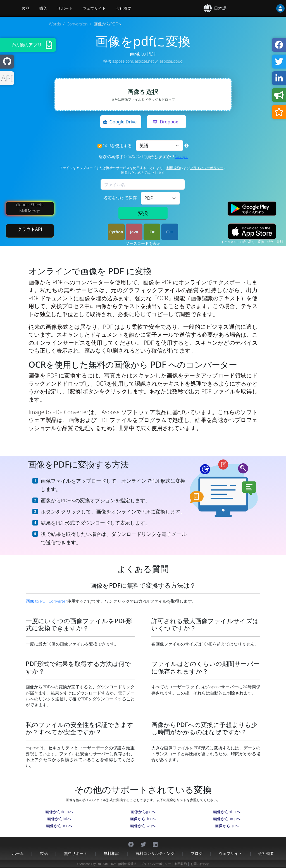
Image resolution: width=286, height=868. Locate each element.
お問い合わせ (200, 864)
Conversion (77, 24)
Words (55, 24)
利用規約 (173, 168)
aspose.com (123, 61)
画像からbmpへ (227, 819)
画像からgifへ (227, 826)
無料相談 (111, 853)
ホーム (18, 853)
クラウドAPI (30, 229)
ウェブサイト (94, 8)
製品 (44, 853)
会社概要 (123, 8)
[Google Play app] (252, 209)
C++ (170, 232)
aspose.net (144, 61)
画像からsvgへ (143, 826)
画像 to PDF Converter (46, 601)
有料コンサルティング (155, 853)
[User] (269, 8)
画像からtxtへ (59, 819)
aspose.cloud (171, 61)
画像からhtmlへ (227, 812)
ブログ (197, 853)
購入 (43, 8)
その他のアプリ (26, 45)
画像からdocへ (143, 819)
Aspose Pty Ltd (90, 864)
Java (134, 232)
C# (152, 232)
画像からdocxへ (59, 812)
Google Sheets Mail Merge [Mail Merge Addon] (30, 207)
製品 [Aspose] (26, 8)
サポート (65, 8)
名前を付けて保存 (120, 198)
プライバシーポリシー (207, 168)
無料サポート (76, 853)
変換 (143, 213)
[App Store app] (252, 232)
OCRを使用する (117, 146)
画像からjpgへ (143, 812)
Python (116, 232)
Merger (181, 156)
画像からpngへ (59, 826)
